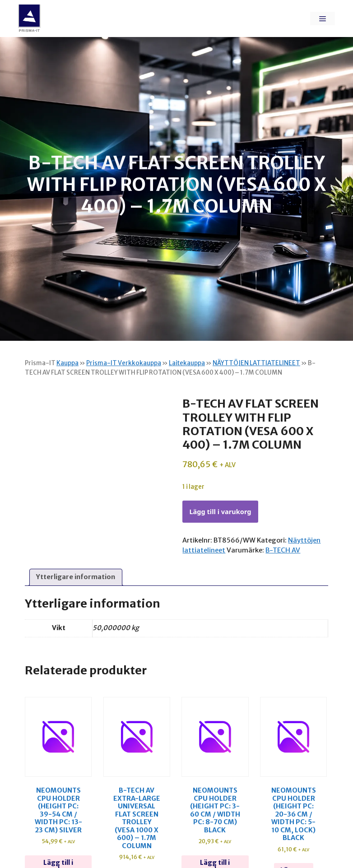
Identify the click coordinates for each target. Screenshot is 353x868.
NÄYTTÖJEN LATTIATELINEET (256, 363)
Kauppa (67, 363)
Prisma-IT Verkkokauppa (124, 363)
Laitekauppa (187, 363)
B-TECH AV (283, 550)
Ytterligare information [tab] (76, 577)
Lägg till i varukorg (220, 511)
